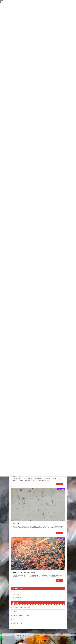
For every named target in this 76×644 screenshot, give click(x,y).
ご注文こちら (15, 594)
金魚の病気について (17, 623)
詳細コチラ (59, 484)
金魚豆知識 (37, 635)
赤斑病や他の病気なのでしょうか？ (21, 615)
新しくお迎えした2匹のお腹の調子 (21, 607)
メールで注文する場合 (18, 597)
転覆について (15, 619)
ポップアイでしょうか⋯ (18, 611)
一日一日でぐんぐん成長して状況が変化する (25, 573)
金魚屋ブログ (46, 635)
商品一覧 (19, 635)
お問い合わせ (55, 635)
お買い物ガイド (28, 635)
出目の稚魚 (16, 523)
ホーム (12, 635)
